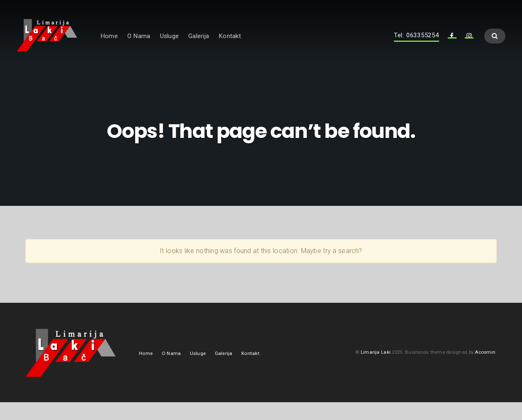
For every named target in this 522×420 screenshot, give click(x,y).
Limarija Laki (376, 369)
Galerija (229, 44)
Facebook (452, 46)
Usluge (199, 44)
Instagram (469, 46)
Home (139, 44)
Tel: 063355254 (416, 44)
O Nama (169, 44)
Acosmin (485, 369)
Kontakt (260, 44)
